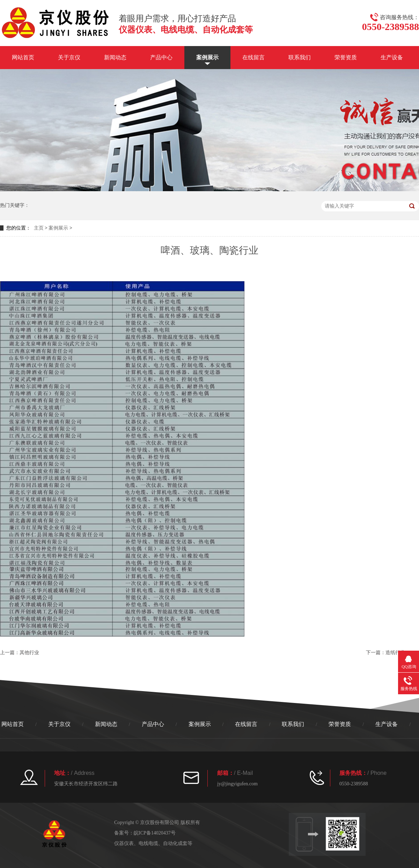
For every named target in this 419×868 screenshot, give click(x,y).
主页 (39, 228)
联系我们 (300, 57)
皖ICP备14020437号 (155, 833)
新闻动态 (115, 57)
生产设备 (392, 57)
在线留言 (253, 57)
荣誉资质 (346, 57)
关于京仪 (69, 57)
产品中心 (161, 57)
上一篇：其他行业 (20, 653)
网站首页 (23, 57)
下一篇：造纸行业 (385, 653)
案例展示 (207, 57)
